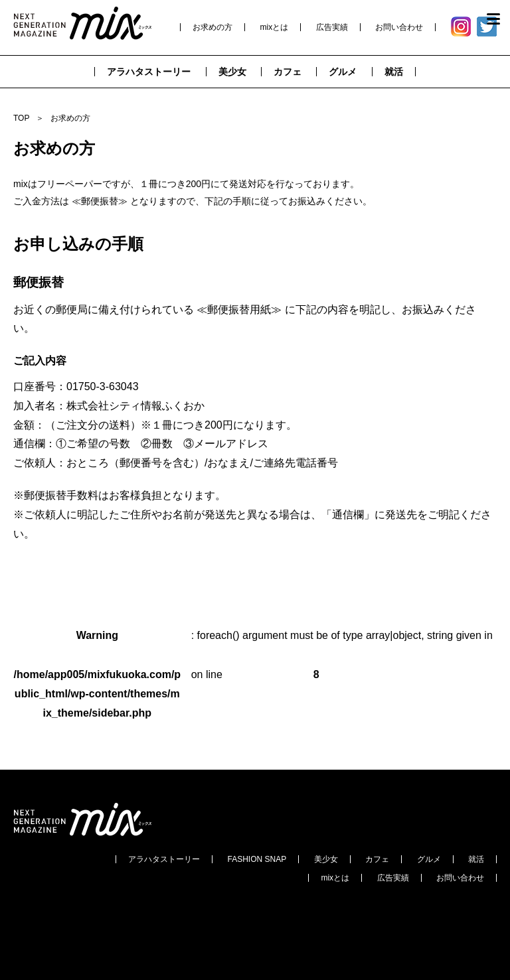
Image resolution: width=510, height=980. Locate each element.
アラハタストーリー (164, 859)
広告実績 (332, 27)
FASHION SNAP (257, 859)
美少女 (326, 859)
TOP (21, 118)
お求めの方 (212, 27)
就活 (476, 859)
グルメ (429, 859)
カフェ (377, 859)
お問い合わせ (399, 27)
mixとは (275, 27)
